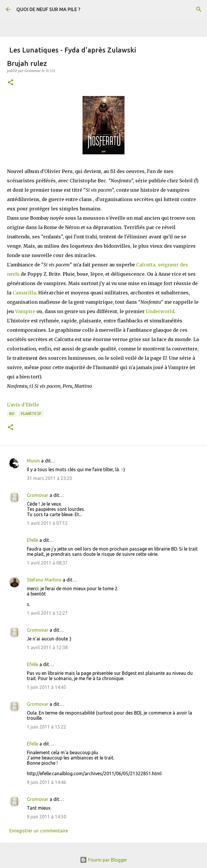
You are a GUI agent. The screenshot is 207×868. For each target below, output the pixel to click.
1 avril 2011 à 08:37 (47, 563)
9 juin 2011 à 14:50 (47, 817)
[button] (10, 83)
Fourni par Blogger (103, 860)
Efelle (33, 540)
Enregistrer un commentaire (39, 831)
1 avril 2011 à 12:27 (47, 613)
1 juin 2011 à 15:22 (47, 727)
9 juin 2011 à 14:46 (47, 782)
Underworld (160, 311)
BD (12, 414)
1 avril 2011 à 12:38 (47, 647)
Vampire (25, 311)
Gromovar (38, 495)
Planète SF (31, 414)
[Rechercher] (199, 9)
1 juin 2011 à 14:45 (47, 687)
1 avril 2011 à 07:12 (47, 523)
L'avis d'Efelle (23, 405)
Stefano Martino (44, 580)
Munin (33, 461)
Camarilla (24, 293)
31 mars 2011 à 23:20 (49, 478)
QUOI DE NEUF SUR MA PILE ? (48, 9)
